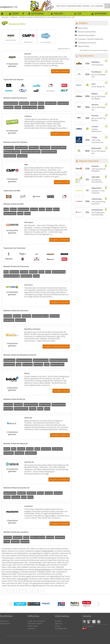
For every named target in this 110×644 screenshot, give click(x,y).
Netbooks (33, 272)
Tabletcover (34, 147)
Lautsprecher (63, 103)
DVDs (14, 449)
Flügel (19, 364)
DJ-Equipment (9, 360)
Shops (15, 13)
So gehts (58, 621)
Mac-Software (45, 405)
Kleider (27, 214)
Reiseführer (24, 103)
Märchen (17, 316)
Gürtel (41, 103)
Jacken (20, 214)
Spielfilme (15, 541)
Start (2, 13)
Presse (58, 626)
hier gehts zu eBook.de (60, 435)
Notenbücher (9, 364)
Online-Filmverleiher (43, 569)
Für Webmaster (61, 629)
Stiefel (41, 272)
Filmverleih (18, 537)
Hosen (42, 209)
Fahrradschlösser (11, 103)
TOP (79, 13)
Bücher (7, 449)
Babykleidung (23, 209)
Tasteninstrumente (24, 360)
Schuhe (36, 276)
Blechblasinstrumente (58, 360)
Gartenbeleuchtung (12, 276)
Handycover (22, 156)
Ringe (6, 209)
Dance (47, 409)
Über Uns (59, 624)
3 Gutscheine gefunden (12, 345)
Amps (47, 364)
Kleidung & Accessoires (87, 43)
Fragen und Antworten (36, 621)
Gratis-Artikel (33, 626)
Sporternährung (59, 272)
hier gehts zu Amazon (60, 71)
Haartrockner (51, 103)
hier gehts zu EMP (62, 182)
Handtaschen (26, 276)
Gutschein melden (35, 624)
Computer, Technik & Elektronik (91, 39)
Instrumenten (22, 579)
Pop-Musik (26, 316)
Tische (48, 272)
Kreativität (18, 405)
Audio (24, 497)
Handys (7, 497)
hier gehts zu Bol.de (61, 391)
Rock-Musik (55, 316)
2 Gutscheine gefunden (12, 389)
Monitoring (38, 364)
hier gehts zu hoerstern (60, 302)
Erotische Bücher (21, 409)
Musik (37, 449)
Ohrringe (34, 209)
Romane (30, 449)
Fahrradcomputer (29, 107)
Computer (16, 497)
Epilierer (34, 103)
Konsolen (49, 493)
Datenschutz (5, 624)
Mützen (13, 209)
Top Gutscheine (86, 56)
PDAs (6, 272)
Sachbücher (9, 453)
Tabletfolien (9, 147)
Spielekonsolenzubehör (31, 152)
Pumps (41, 107)
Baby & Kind (83, 28)
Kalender (21, 449)
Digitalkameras (10, 493)
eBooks (40, 493)
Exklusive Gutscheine (89, 161)
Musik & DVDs (84, 46)
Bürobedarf (9, 107)
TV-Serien (24, 272)
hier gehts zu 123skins (60, 134)
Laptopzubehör (21, 147)
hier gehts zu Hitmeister (59, 240)
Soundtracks (20, 320)
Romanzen (8, 405)
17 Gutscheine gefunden (12, 65)
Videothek (25, 541)
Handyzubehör (10, 156)
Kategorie (83, 23)
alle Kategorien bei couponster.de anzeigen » (94, 50)
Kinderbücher (31, 453)
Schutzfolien (45, 147)
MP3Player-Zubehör (12, 152)
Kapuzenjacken (10, 214)
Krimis (30, 497)
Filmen (16, 572)
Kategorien (101, 13)
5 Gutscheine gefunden (12, 180)
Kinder (40, 409)
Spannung (58, 493)
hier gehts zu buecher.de (59, 479)
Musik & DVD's (48, 551)
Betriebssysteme (59, 405)
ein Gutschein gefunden (12, 132)
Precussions (27, 364)
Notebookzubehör (59, 147)
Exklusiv (58, 13)
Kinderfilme (60, 537)
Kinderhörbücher (31, 405)
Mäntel (56, 209)
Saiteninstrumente (41, 360)
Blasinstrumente (57, 364)
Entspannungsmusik (40, 316)
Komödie (50, 537)
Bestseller (21, 493)
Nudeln (18, 107)
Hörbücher (14, 272)
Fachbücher (46, 449)
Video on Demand (38, 537)
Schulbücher (57, 449)
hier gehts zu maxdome (60, 524)
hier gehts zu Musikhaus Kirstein (56, 346)
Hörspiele (8, 316)
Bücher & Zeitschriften (87, 32)
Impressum (4, 621)
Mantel (49, 209)
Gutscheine (37, 13)
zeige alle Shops (63, 49)
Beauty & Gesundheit (87, 35)
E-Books (33, 409)
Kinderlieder (9, 320)
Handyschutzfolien (49, 152)
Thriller (7, 541)
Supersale (31, 629)
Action (26, 537)
